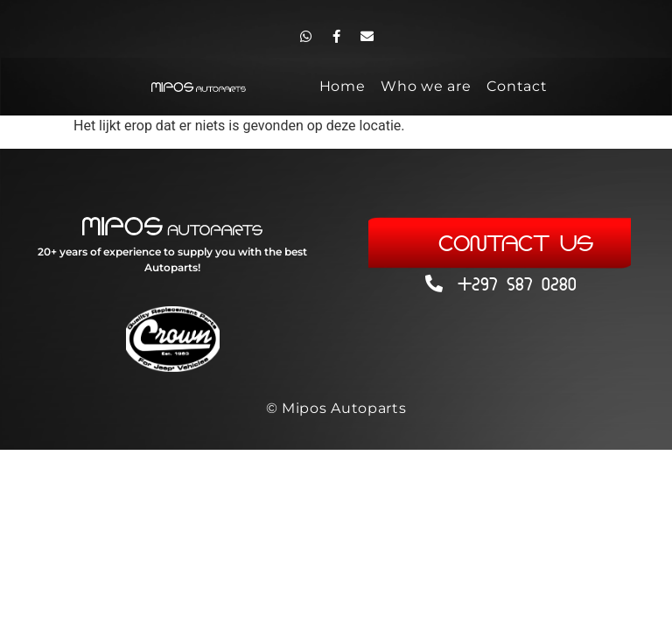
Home (343, 86)
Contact (517, 86)
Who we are (426, 86)
